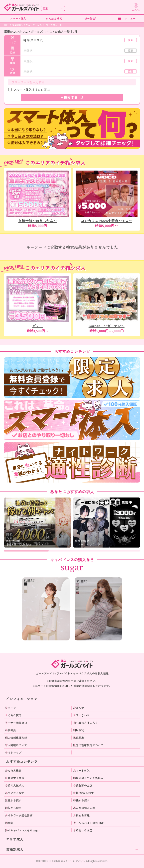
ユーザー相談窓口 (16, 723)
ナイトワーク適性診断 (19, 815)
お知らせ (79, 708)
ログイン (10, 708)
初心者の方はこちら (85, 723)
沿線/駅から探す (83, 793)
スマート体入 (18, 19)
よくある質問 (13, 715)
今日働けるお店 (83, 830)
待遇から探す (81, 800)
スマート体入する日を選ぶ (32, 90)
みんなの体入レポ (84, 808)
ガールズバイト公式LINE (88, 823)
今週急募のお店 (83, 785)
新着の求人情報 (15, 778)
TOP (6, 25)
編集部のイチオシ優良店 (88, 778)
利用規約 (79, 730)
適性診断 (90, 19)
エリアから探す (15, 793)
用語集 (9, 823)
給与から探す (13, 808)
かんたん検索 (54, 19)
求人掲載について (16, 745)
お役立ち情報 (81, 815)
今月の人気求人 (15, 785)
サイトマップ (13, 752)
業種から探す (13, 800)
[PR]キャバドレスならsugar (22, 830)
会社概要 (10, 730)
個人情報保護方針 (16, 738)
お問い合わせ (81, 715)
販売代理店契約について (88, 745)
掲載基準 (79, 738)
